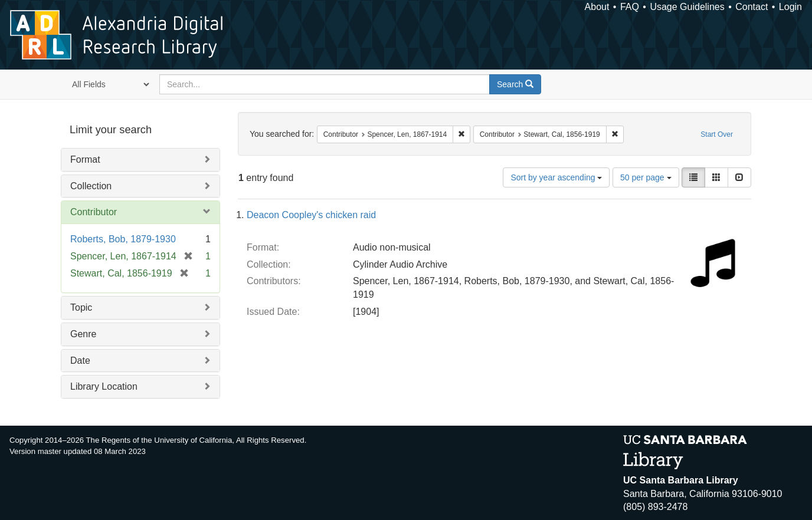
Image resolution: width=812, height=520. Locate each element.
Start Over (717, 134)
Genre (83, 334)
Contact (752, 7)
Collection (91, 186)
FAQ (630, 7)
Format (85, 159)
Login (790, 7)
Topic (81, 307)
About (597, 7)
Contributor (94, 212)
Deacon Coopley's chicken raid (311, 215)
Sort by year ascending (556, 177)
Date (80, 361)
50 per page (646, 177)
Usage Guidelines (687, 7)
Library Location (104, 386)
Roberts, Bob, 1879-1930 (123, 239)
